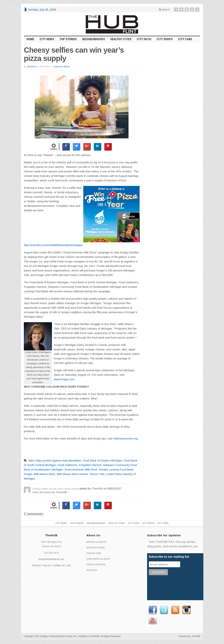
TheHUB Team (94, 553)
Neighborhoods (94, 39)
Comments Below (61, 66)
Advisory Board (96, 548)
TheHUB (31, 66)
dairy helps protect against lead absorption (55, 460)
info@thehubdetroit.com (51, 559)
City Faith (144, 39)
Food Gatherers (68, 465)
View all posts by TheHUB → (51, 492)
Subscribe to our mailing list (169, 557)
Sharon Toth (97, 474)
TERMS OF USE (62, 566)
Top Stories (68, 39)
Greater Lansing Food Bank (116, 469)
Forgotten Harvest (90, 465)
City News (47, 39)
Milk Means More (44, 474)
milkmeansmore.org (126, 438)
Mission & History (96, 542)
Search (164, 9)
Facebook (153, 610)
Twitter (164, 610)
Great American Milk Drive (81, 469)
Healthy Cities (121, 39)
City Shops (165, 39)
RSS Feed (175, 610)
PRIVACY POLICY (42, 566)
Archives (92, 570)
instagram (186, 610)
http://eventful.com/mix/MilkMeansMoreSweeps (53, 245)
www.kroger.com (64, 379)
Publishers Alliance (98, 559)
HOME (30, 39)
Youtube (153, 620)
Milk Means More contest (72, 474)
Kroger (28, 474)
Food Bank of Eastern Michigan (103, 460)
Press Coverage (96, 564)
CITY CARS (185, 39)
